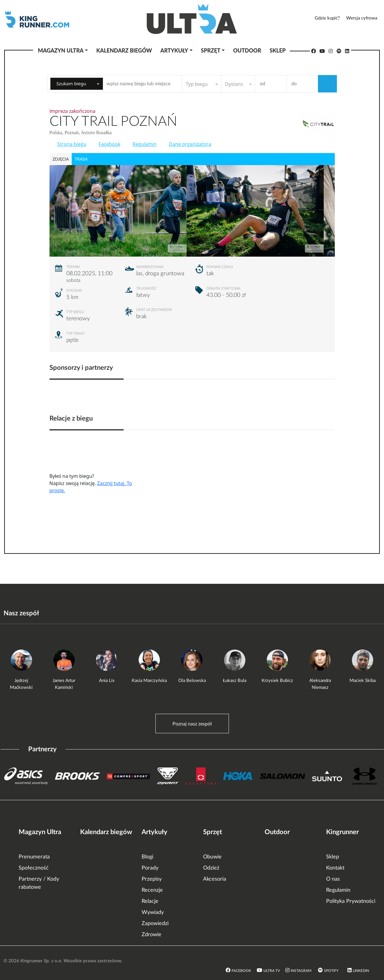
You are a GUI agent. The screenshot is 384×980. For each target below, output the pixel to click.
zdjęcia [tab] (61, 159)
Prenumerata (34, 857)
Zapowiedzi (155, 924)
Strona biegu (72, 144)
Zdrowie (151, 935)
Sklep (333, 857)
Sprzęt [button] (211, 50)
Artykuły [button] (174, 50)
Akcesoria (215, 879)
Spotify (331, 971)
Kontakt (335, 868)
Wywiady (153, 912)
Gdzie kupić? (327, 18)
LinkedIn (361, 971)
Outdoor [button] (247, 50)
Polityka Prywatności (351, 901)
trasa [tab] (81, 159)
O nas (333, 879)
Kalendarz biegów (106, 832)
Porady (150, 868)
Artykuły (154, 832)
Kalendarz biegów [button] (124, 50)
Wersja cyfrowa (362, 18)
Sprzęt (213, 832)
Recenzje (152, 890)
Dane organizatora (190, 144)
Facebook (109, 144)
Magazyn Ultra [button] (61, 50)
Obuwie (212, 857)
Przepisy (152, 879)
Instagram (301, 971)
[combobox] (77, 84)
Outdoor (277, 832)
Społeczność (34, 868)
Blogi (147, 857)
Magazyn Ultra (40, 832)
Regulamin (145, 144)
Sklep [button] (278, 50)
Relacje (150, 901)
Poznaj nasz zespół (192, 724)
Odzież (211, 868)
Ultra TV (272, 971)
